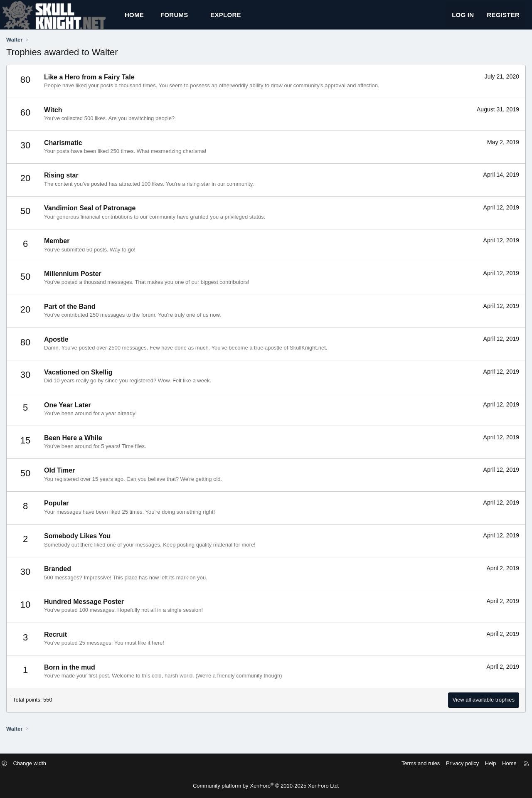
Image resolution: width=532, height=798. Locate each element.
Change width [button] (38, 763)
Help (482, 763)
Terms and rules (412, 763)
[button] (196, 19)
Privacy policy (454, 763)
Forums (174, 19)
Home (134, 19)
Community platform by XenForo (266, 786)
